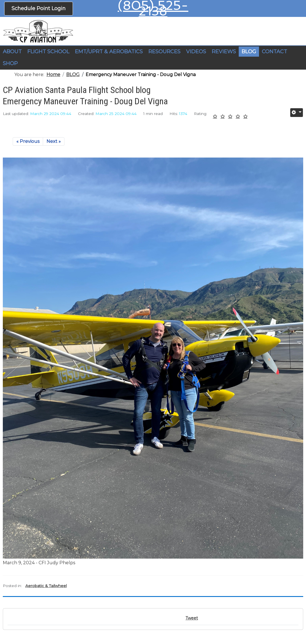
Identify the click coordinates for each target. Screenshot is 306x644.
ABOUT (12, 52)
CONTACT (274, 52)
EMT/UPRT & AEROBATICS (109, 52)
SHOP (10, 63)
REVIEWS (224, 52)
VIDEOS (196, 52)
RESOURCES (164, 52)
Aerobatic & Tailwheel (46, 586)
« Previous (28, 141)
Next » (54, 141)
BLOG (249, 52)
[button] (48, 52)
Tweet (192, 618)
